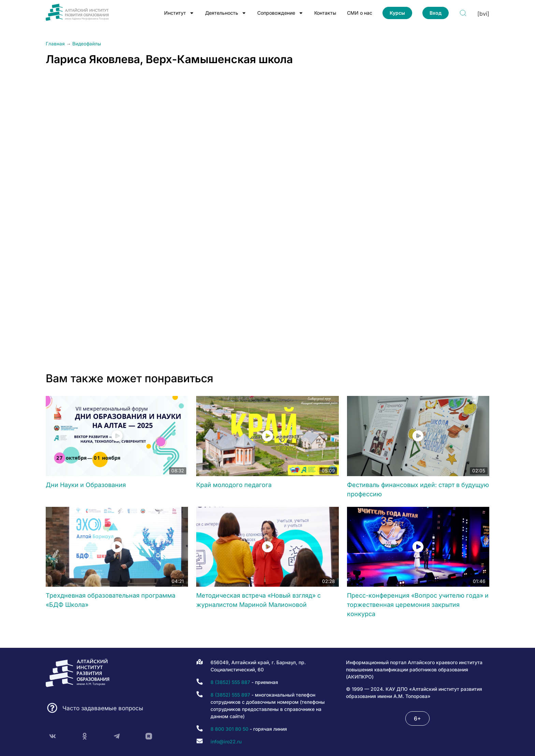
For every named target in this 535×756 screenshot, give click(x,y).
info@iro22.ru (226, 741)
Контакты (325, 13)
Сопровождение (280, 13)
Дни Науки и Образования (86, 485)
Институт (179, 13)
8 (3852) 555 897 (230, 695)
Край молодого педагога (234, 485)
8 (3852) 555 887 (230, 682)
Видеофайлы (87, 44)
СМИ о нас (360, 13)
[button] (417, 718)
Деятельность (226, 13)
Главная (55, 44)
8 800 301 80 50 (229, 729)
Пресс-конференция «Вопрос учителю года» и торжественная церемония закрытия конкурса (418, 605)
